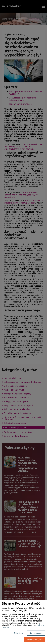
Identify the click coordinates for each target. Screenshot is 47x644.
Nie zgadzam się (36, 633)
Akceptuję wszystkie (35, 640)
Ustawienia (19, 633)
